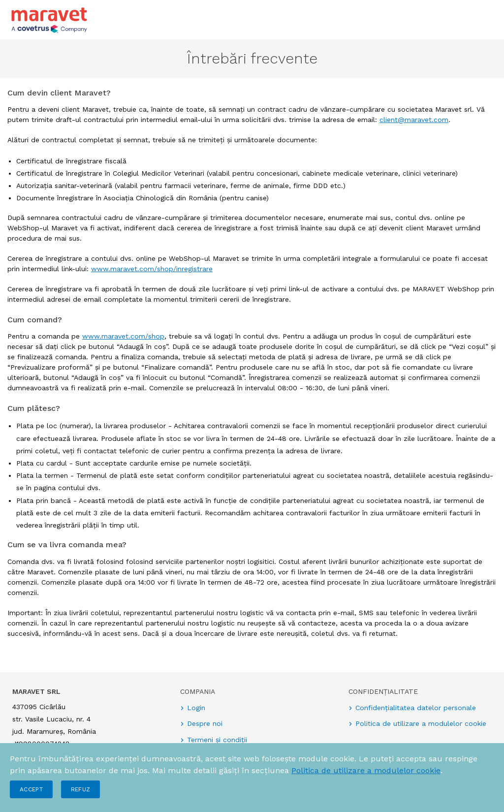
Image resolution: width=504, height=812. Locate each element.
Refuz (81, 789)
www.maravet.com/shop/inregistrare (152, 269)
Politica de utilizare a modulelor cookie (366, 770)
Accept (31, 789)
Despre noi (205, 723)
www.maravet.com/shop (123, 336)
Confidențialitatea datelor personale (416, 708)
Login (196, 708)
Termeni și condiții (217, 740)
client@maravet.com (414, 120)
